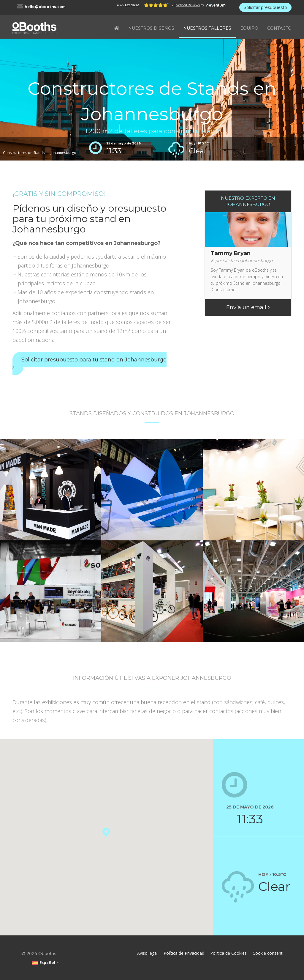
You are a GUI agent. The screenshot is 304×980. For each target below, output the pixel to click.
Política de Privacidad (184, 953)
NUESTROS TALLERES (207, 28)
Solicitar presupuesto (265, 7)
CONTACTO (279, 28)
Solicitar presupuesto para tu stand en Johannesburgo (90, 363)
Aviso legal (147, 953)
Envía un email (248, 307)
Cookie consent (268, 953)
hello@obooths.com (45, 7)
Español (45, 962)
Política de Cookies (228, 953)
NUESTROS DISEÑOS (151, 28)
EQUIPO (249, 28)
